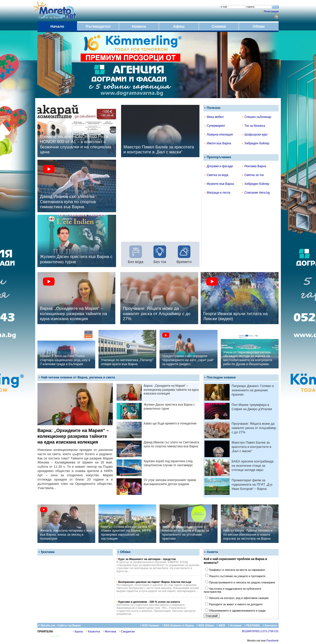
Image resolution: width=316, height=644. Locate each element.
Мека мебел (214, 117)
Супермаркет (215, 126)
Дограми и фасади (219, 166)
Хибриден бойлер (256, 143)
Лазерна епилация (219, 135)
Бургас (78, 631)
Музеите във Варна (219, 184)
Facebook (273, 640)
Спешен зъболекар (257, 117)
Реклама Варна (254, 166)
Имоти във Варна (218, 143)
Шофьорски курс (255, 135)
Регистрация (271, 11)
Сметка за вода (216, 175)
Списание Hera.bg (256, 193)
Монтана (110, 631)
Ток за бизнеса (254, 126)
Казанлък (93, 631)
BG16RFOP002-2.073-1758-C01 (260, 631)
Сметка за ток (253, 175)
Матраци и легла (217, 193)
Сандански (127, 631)
